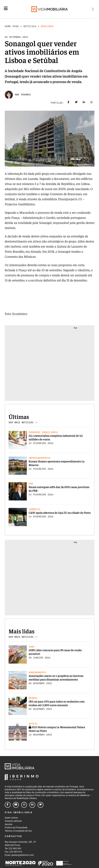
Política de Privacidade (16, 828)
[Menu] (6, 11)
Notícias (30, 26)
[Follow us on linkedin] (32, 805)
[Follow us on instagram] (24, 805)
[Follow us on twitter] (40, 805)
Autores (9, 824)
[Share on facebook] (69, 103)
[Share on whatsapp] (92, 103)
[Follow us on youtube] (16, 805)
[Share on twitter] (76, 103)
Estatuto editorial (13, 821)
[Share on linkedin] (84, 103)
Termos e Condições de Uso (18, 831)
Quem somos (11, 818)
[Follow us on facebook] (8, 805)
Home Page (12, 26)
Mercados (47, 26)
